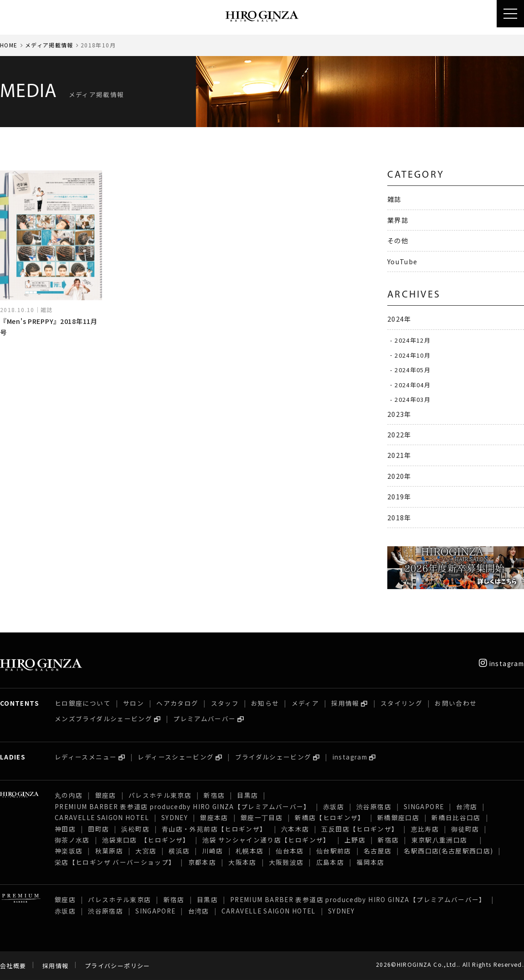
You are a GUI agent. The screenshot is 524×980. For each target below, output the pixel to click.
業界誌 (398, 220)
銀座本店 (214, 817)
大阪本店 (242, 862)
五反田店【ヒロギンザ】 (360, 829)
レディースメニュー (86, 757)
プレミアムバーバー (204, 718)
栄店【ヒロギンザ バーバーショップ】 (115, 862)
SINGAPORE (424, 806)
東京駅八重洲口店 (443, 840)
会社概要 (13, 966)
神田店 (65, 829)
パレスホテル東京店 (160, 795)
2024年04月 (413, 384)
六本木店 (295, 829)
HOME (9, 45)
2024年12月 (413, 340)
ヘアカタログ (177, 703)
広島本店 (330, 862)
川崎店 (213, 851)
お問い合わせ (456, 703)
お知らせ (265, 703)
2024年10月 (413, 355)
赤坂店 (334, 806)
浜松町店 (135, 829)
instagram (501, 663)
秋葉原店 (109, 851)
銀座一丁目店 (262, 817)
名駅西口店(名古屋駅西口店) (448, 851)
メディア (305, 703)
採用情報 (345, 703)
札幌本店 (249, 851)
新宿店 (214, 795)
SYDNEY (175, 817)
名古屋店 (378, 851)
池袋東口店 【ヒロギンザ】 (146, 840)
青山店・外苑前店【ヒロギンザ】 (215, 829)
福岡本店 (370, 862)
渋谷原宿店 (374, 806)
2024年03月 (413, 399)
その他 (398, 240)
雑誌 (394, 199)
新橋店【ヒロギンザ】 (330, 817)
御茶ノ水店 (72, 840)
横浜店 (179, 851)
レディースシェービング (176, 757)
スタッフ (225, 703)
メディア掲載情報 (49, 45)
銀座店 (106, 795)
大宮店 (146, 851)
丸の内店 (69, 795)
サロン (134, 703)
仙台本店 (290, 851)
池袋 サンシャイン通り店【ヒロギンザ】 (267, 840)
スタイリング (401, 703)
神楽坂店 (69, 851)
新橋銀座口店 (398, 817)
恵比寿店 (425, 829)
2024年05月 (413, 370)
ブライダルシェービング (273, 757)
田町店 (98, 829)
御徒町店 (465, 829)
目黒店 (247, 795)
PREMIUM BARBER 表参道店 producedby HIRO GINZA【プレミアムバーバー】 (183, 806)
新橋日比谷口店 (456, 817)
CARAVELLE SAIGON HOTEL (102, 817)
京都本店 (202, 862)
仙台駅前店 (334, 851)
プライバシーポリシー (118, 966)
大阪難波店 (286, 862)
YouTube (403, 261)
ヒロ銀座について (83, 703)
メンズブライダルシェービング (103, 718)
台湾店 (467, 806)
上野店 (355, 840)
